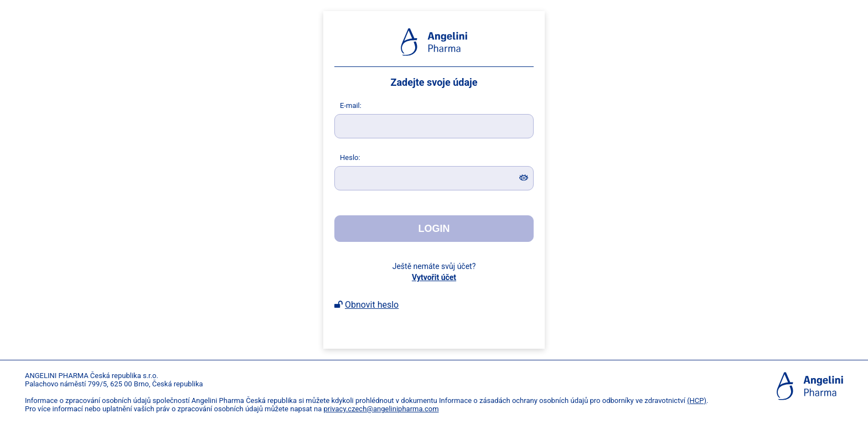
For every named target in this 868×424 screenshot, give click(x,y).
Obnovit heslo (372, 305)
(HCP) (697, 400)
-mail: (351, 105)
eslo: (350, 157)
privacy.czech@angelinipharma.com (381, 409)
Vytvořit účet (434, 277)
